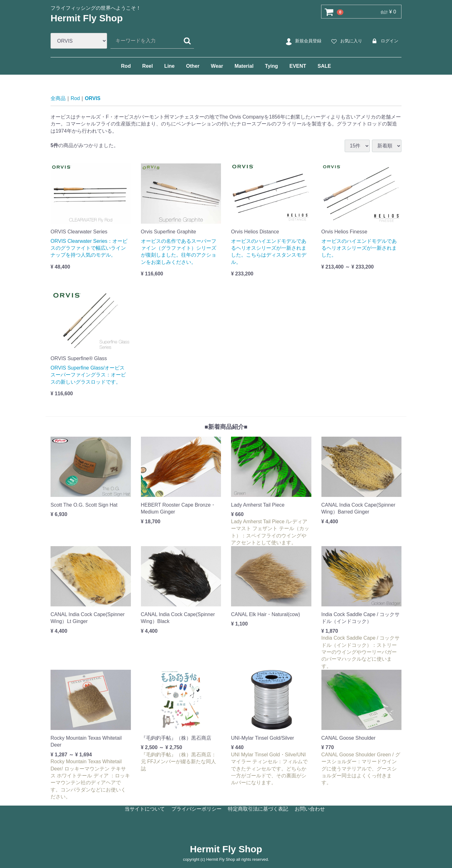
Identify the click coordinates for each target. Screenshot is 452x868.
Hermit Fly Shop (87, 18)
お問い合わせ (310, 809)
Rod (126, 66)
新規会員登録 (303, 41)
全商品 (58, 98)
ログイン (384, 41)
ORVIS (93, 98)
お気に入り (346, 41)
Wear (217, 66)
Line (169, 66)
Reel (148, 66)
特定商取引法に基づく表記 (258, 809)
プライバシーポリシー (196, 809)
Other (193, 66)
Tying (271, 66)
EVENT (298, 66)
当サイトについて (145, 809)
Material (244, 66)
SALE (324, 66)
